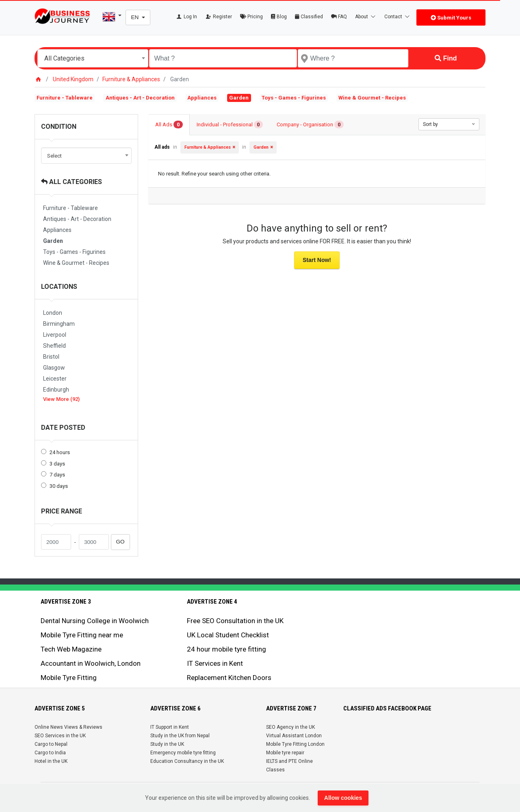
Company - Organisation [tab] (310, 125)
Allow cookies (343, 798)
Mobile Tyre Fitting (69, 678)
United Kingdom (73, 79)
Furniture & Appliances (131, 79)
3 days (57, 464)
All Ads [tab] (169, 125)
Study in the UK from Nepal (180, 736)
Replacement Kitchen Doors (229, 678)
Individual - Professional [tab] (230, 125)
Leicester (55, 379)
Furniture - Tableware (65, 98)
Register (219, 17)
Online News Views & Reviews (68, 727)
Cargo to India (50, 753)
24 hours (60, 452)
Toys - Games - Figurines (294, 98)
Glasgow (54, 368)
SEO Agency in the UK (290, 727)
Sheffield (54, 346)
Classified (309, 17)
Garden (53, 241)
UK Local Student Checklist (228, 635)
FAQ (339, 17)
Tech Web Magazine (71, 649)
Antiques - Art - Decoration (140, 98)
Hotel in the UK (51, 761)
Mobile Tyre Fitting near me (82, 635)
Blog (279, 17)
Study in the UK (167, 744)
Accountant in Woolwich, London (91, 663)
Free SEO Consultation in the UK (235, 621)
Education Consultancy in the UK (187, 761)
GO (120, 542)
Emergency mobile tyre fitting (183, 753)
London (53, 313)
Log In (186, 17)
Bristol (51, 357)
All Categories (71, 182)
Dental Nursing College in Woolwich (95, 621)
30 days (59, 486)
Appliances (202, 98)
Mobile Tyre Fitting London (295, 744)
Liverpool (55, 335)
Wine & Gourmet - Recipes (372, 98)
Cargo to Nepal (51, 744)
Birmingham (59, 324)
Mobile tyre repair (285, 753)
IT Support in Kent (170, 727)
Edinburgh (56, 390)
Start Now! (317, 260)
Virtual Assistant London (294, 736)
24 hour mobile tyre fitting (226, 649)
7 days (57, 475)
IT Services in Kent (215, 663)
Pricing (251, 17)
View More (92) (61, 399)
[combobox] (93, 58)
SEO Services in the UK (60, 736)
